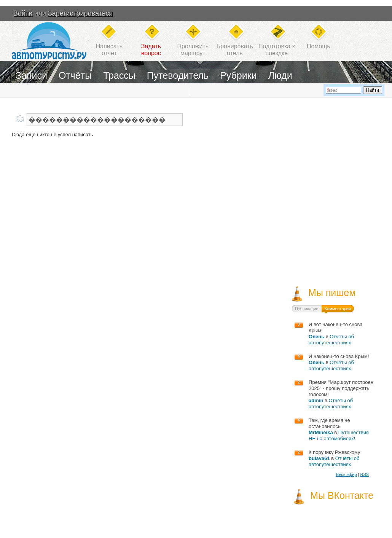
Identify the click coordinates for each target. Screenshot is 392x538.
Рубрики (238, 75)
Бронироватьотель (235, 50)
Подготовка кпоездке (277, 50)
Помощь (319, 46)
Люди (280, 75)
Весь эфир (347, 474)
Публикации (307, 309)
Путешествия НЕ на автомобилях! (339, 435)
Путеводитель (178, 75)
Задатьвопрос (151, 50)
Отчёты (75, 75)
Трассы (119, 75)
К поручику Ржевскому (335, 452)
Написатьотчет (109, 50)
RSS (364, 474)
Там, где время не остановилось (329, 423)
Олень (316, 337)
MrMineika (321, 432)
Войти (23, 13)
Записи (31, 75)
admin (316, 400)
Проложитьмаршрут (193, 50)
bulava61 (319, 458)
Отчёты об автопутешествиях (331, 340)
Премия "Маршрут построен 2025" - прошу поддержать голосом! (341, 388)
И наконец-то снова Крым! (339, 356)
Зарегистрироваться (80, 13)
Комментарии (338, 309)
